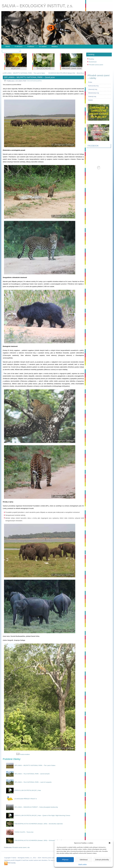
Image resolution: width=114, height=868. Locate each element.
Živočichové (93, 62)
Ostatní (91, 100)
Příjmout (65, 860)
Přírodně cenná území (96, 65)
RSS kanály (12, 863)
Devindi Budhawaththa (34, 81)
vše (28, 847)
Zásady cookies (82, 864)
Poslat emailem (23, 754)
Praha (90, 82)
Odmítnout (84, 860)
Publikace (31, 46)
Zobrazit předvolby (102, 860)
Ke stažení (43, 46)
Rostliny (91, 59)
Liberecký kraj (93, 89)
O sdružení (18, 46)
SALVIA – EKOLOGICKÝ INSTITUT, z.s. (38, 6)
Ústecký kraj (92, 96)
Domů (8, 46)
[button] (110, 843)
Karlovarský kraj (93, 86)
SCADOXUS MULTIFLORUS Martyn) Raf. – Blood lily (66, 73)
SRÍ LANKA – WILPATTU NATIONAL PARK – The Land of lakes (24, 73)
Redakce (55, 46)
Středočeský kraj (94, 93)
